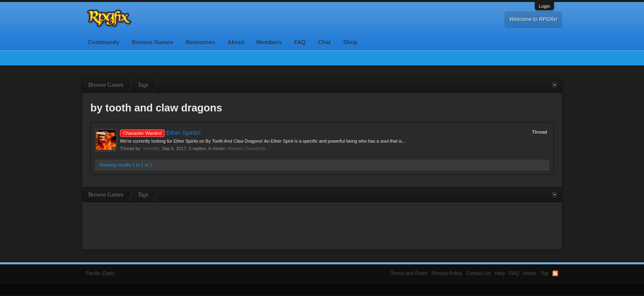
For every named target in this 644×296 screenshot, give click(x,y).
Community (104, 42)
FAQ (300, 42)
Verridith (151, 148)
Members (269, 42)
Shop (351, 42)
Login (544, 6)
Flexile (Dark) (100, 273)
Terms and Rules (409, 273)
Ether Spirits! (160, 133)
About (236, 42)
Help (500, 273)
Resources (200, 42)
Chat (324, 42)
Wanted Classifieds (246, 148)
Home (530, 273)
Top (544, 273)
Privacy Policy (447, 273)
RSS (555, 273)
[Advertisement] (322, 225)
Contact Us (479, 273)
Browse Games (153, 42)
